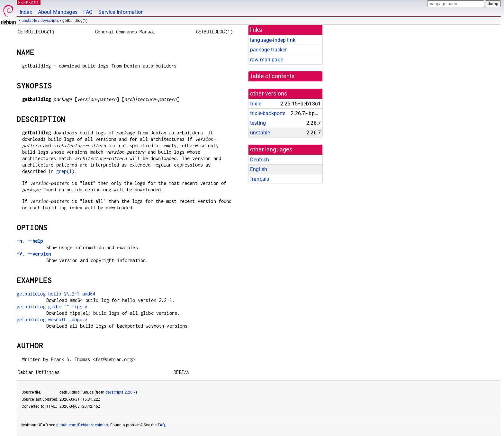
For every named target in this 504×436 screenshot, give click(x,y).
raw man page (267, 60)
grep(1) (65, 171)
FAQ (88, 12)
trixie (256, 104)
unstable (29, 21)
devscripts (50, 21)
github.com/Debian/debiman (82, 425)
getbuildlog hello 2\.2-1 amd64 (56, 294)
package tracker (268, 50)
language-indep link (273, 40)
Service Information (121, 12)
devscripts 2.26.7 (121, 392)
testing (258, 123)
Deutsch (260, 160)
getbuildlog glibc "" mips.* (52, 307)
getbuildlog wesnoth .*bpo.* (52, 319)
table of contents (273, 76)
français (260, 179)
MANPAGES (29, 2)
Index (26, 12)
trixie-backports (268, 113)
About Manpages (58, 12)
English (259, 169)
